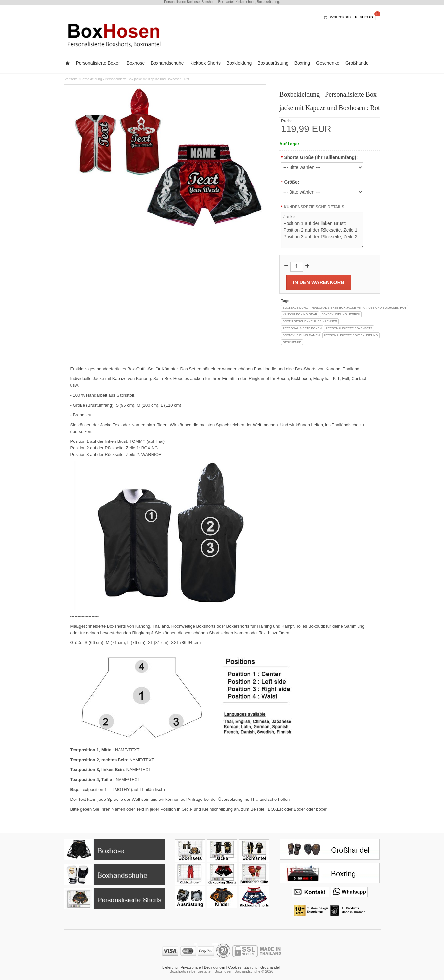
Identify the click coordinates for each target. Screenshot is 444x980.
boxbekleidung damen (301, 335)
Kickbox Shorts (205, 63)
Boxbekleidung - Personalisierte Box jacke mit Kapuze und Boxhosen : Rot (135, 79)
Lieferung (170, 967)
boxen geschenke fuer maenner (310, 321)
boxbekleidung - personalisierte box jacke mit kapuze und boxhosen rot (344, 308)
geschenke (292, 342)
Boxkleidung (239, 63)
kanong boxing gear (300, 314)
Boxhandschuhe (167, 63)
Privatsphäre (191, 967)
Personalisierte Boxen (98, 63)
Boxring (302, 63)
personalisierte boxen (302, 328)
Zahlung (251, 967)
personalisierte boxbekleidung (351, 335)
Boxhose (136, 63)
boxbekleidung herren (341, 314)
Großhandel (358, 63)
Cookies (235, 967)
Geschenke (328, 63)
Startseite (71, 79)
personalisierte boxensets (349, 328)
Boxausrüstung (273, 63)
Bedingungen (215, 967)
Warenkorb (340, 17)
